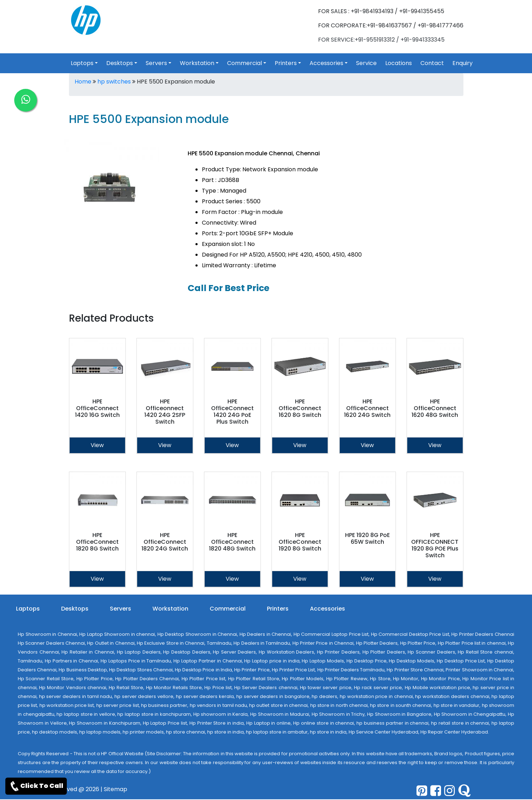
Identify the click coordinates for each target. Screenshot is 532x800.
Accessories (327, 609)
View (97, 445)
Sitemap (115, 789)
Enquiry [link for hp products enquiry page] (463, 63)
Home (83, 82)
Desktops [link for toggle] (120, 63)
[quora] (464, 791)
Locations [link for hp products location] (399, 63)
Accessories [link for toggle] (326, 63)
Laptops (28, 609)
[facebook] (436, 791)
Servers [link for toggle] (156, 63)
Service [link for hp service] (366, 63)
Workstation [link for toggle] (197, 63)
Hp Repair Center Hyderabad (454, 732)
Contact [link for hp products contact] (432, 63)
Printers (278, 609)
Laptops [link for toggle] (82, 63)
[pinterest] (422, 791)
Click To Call (36, 786)
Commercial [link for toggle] (244, 63)
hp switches (114, 82)
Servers (120, 609)
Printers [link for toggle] (286, 63)
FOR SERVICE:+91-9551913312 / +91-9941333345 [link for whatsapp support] (381, 40)
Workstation (170, 609)
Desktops (75, 609)
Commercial (228, 609)
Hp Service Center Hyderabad (383, 732)
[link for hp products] (86, 20)
